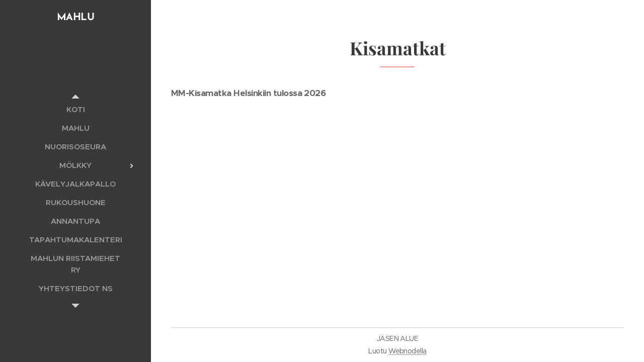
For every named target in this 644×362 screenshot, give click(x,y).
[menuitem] (75, 109)
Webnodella (408, 351)
